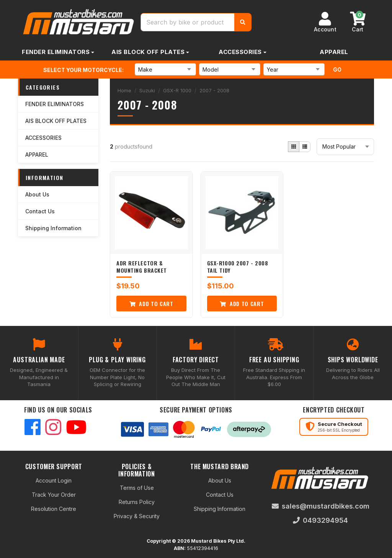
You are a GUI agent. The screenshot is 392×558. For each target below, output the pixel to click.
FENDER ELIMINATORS (56, 52)
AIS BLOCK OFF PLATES (148, 52)
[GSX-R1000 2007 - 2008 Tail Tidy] (242, 213)
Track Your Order (54, 495)
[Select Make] (165, 69)
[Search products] (188, 22)
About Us (37, 194)
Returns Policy (137, 502)
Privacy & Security (137, 516)
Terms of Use (137, 488)
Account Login (54, 480)
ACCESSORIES (240, 52)
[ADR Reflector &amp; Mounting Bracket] (151, 213)
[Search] (243, 22)
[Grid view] (294, 147)
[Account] (325, 22)
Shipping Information (53, 228)
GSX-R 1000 (177, 90)
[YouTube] (76, 428)
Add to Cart (151, 304)
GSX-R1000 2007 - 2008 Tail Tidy (238, 267)
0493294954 (320, 520)
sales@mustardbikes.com (321, 506)
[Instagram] (53, 428)
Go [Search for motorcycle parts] (337, 70)
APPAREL (334, 52)
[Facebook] (33, 428)
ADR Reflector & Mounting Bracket (142, 267)
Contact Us (40, 211)
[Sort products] (345, 147)
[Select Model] (230, 69)
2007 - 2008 (214, 90)
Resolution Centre (54, 509)
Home (124, 90)
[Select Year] (294, 69)
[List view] (305, 147)
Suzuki (147, 90)
